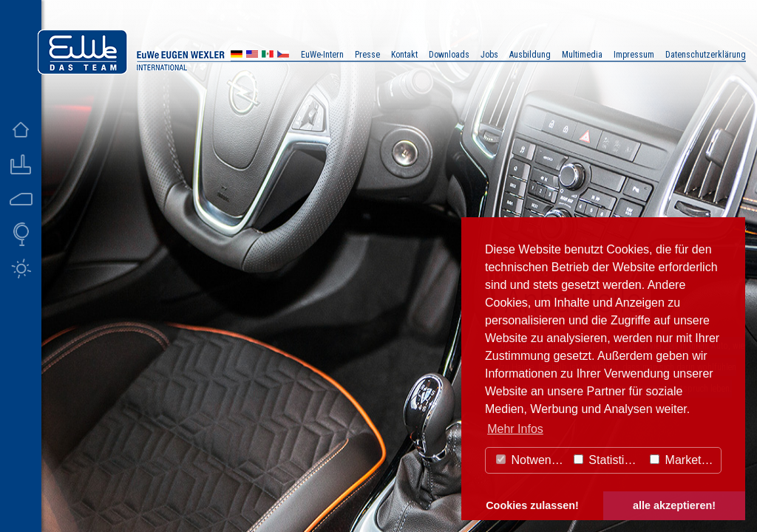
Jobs (489, 55)
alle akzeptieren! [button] (674, 505)
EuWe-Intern (322, 55)
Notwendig (532, 460)
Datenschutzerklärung (706, 55)
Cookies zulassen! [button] (532, 505)
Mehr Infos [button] (515, 429)
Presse (367, 55)
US (252, 56)
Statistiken (608, 460)
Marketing (683, 460)
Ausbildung (530, 55)
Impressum (634, 55)
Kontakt (404, 55)
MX (268, 56)
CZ (283, 56)
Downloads (449, 55)
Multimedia (582, 55)
